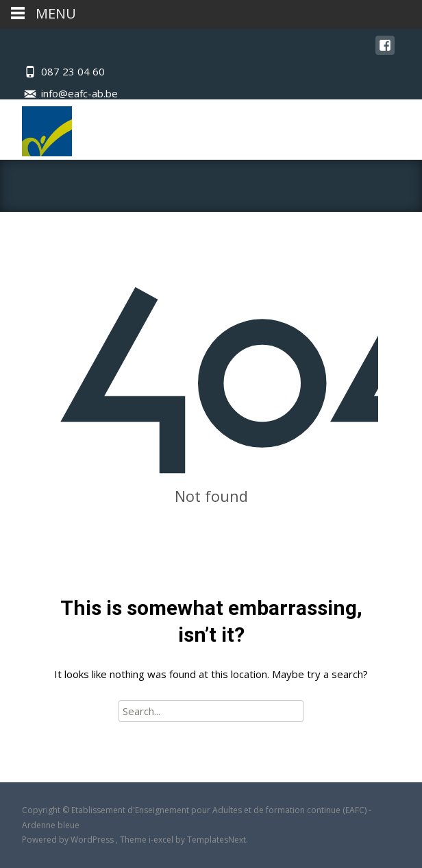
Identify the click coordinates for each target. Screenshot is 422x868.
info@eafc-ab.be (79, 93)
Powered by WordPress (69, 840)
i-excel (162, 840)
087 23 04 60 (73, 71)
